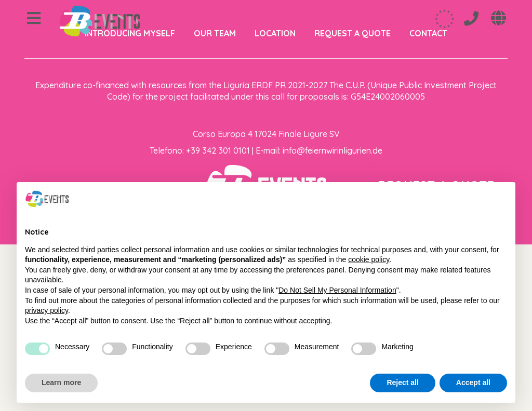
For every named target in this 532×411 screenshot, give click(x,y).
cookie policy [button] (369, 259)
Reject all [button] (402, 382)
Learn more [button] (61, 382)
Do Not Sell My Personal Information (337, 290)
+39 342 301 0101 (218, 150)
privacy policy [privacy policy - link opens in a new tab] (46, 310)
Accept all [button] (473, 382)
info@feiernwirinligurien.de (332, 150)
